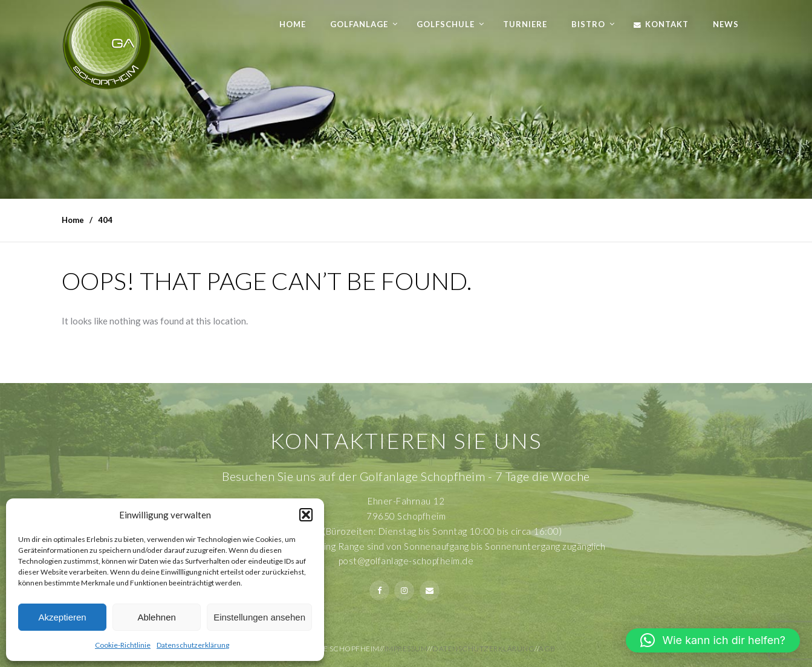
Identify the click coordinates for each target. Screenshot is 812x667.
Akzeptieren (62, 617)
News (726, 24)
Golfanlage (359, 24)
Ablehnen (156, 617)
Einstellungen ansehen (259, 617)
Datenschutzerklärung (193, 645)
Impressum (406, 649)
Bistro (588, 24)
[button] (306, 515)
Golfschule (446, 24)
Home (293, 24)
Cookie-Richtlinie (123, 645)
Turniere (525, 24)
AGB (547, 649)
